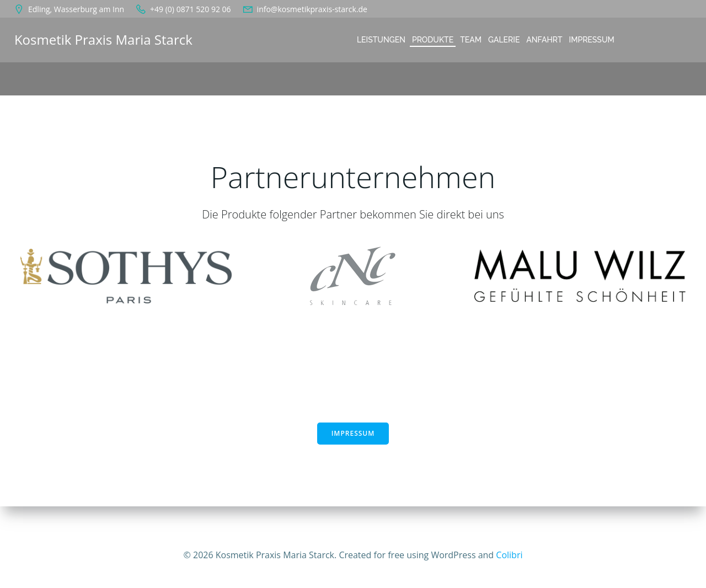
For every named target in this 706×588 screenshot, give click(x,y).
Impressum (591, 40)
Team (470, 40)
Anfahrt (544, 40)
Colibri (509, 555)
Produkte (432, 40)
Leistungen (381, 40)
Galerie (503, 40)
